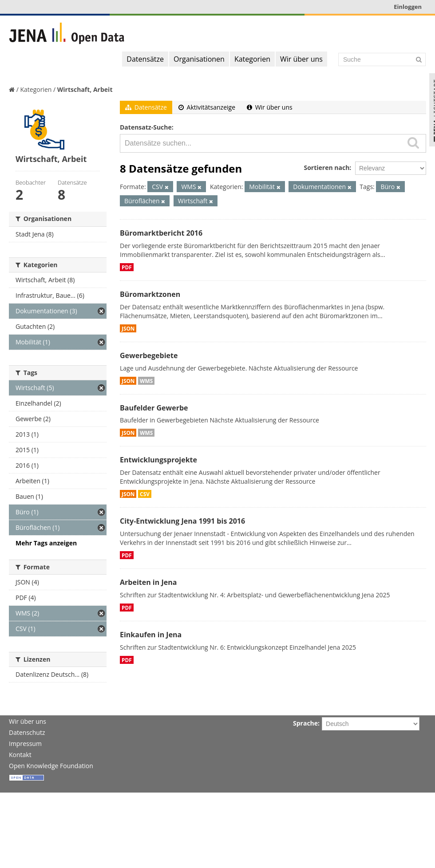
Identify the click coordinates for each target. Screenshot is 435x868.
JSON (128, 328)
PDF (127, 267)
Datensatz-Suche (146, 127)
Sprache (305, 723)
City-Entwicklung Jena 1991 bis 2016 (182, 521)
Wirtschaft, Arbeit (85, 89)
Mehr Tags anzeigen (46, 543)
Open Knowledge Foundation (51, 766)
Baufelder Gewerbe (154, 408)
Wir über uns (301, 59)
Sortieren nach (326, 168)
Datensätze (145, 59)
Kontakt (20, 755)
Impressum (25, 744)
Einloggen (408, 7)
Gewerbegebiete (149, 355)
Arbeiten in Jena (148, 582)
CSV (145, 494)
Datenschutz (27, 732)
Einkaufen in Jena (151, 635)
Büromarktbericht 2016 (161, 233)
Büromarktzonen (150, 294)
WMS (146, 381)
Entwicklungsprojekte (158, 460)
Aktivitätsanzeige (207, 107)
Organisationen (199, 59)
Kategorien (252, 59)
